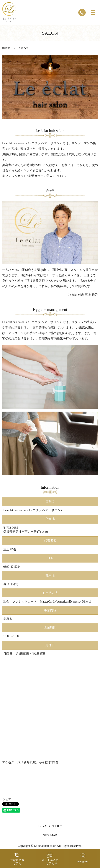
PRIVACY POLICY (50, 826)
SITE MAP (50, 835)
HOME (6, 48)
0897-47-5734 (12, 567)
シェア (7, 799)
